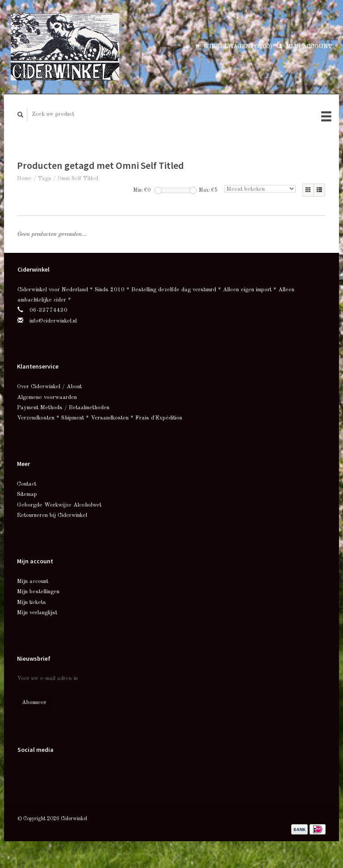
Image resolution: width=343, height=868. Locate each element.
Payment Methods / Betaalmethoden (63, 408)
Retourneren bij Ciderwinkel (52, 515)
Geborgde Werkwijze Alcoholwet (59, 505)
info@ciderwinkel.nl (53, 321)
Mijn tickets (31, 602)
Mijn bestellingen (38, 592)
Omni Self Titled (78, 178)
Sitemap (27, 494)
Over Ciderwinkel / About (49, 387)
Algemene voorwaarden (47, 397)
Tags (45, 178)
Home (24, 178)
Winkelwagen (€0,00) (234, 47)
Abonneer (34, 702)
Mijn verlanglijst (37, 613)
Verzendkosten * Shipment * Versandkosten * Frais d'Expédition (100, 418)
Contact (27, 484)
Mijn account (305, 47)
